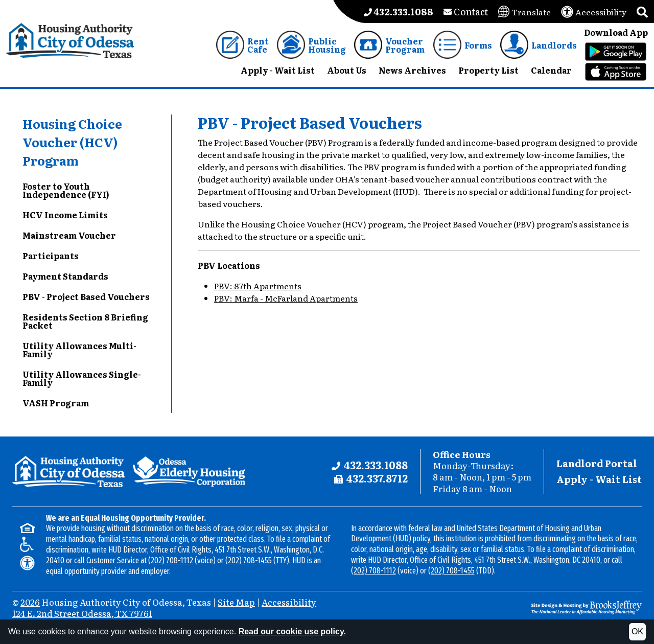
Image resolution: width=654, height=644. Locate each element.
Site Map (236, 602)
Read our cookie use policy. (292, 631)
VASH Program (56, 403)
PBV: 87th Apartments (258, 286)
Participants (51, 256)
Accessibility (289, 602)
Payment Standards (65, 276)
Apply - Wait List (599, 479)
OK (637, 631)
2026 (30, 602)
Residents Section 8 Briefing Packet (85, 321)
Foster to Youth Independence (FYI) (66, 190)
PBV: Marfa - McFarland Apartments (286, 298)
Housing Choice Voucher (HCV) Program (72, 142)
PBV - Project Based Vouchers (86, 296)
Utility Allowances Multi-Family (79, 350)
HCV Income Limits (65, 215)
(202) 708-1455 (249, 560)
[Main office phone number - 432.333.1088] (399, 11)
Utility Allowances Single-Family (82, 378)
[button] (642, 11)
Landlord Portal (597, 463)
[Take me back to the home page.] (70, 41)
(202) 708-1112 (171, 560)
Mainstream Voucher (69, 235)
